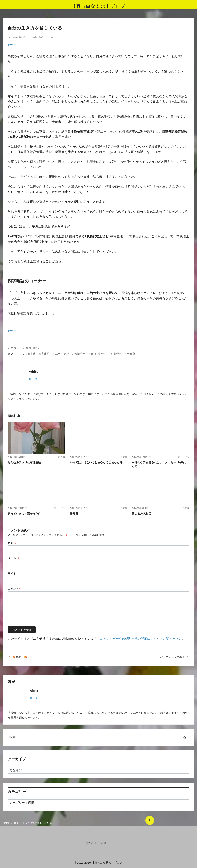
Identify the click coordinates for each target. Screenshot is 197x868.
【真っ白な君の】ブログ (98, 6)
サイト (12, 574)
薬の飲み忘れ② (141, 514)
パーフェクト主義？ (172, 657)
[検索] (98, 737)
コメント (14, 589)
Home (7, 823)
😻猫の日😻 (20, 657)
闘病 (36, 348)
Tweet (12, 45)
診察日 (74, 514)
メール (14, 558)
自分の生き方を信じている (38, 823)
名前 (12, 543)
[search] (185, 737)
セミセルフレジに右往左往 (24, 462)
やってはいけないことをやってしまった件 (96, 462)
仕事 (51, 37)
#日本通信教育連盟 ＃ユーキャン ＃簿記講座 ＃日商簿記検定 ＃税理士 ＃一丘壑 (81, 354)
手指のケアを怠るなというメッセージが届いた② (159, 464)
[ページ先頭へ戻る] (149, 820)
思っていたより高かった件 (24, 514)
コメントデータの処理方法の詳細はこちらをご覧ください (141, 639)
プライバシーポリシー (98, 843)
